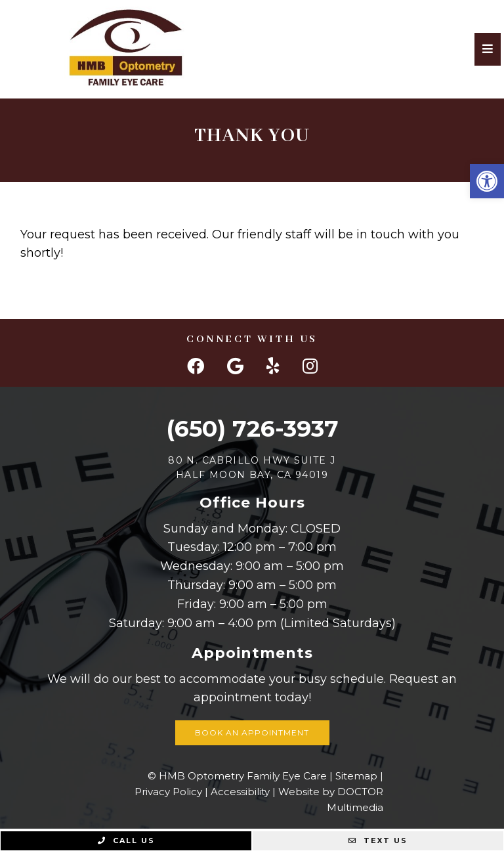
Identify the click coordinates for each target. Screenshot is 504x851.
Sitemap (356, 776)
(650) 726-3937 (252, 428)
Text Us (378, 840)
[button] (487, 181)
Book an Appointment (252, 732)
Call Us (126, 840)
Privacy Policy (168, 792)
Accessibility (240, 792)
